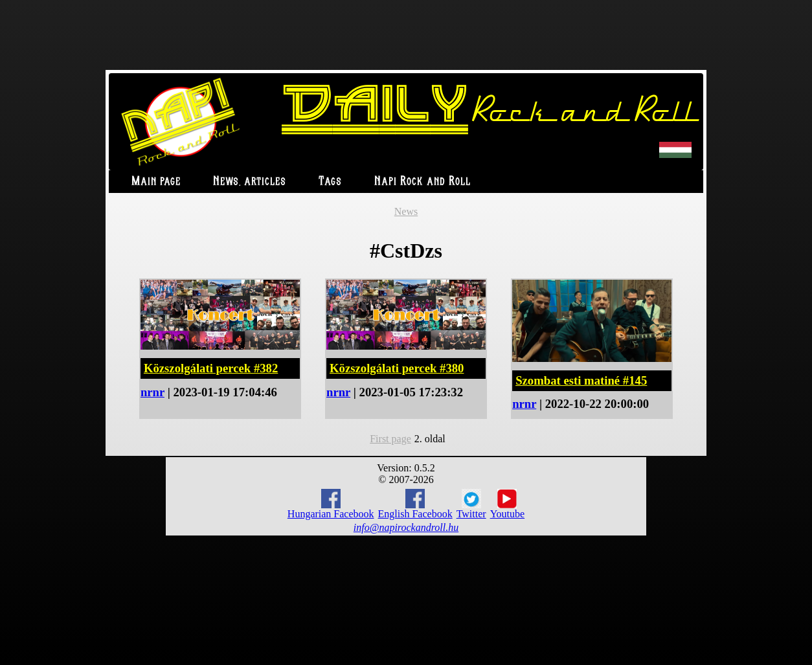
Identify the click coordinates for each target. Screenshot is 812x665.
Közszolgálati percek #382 (211, 368)
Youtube (508, 504)
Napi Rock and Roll (423, 182)
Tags (330, 182)
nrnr (152, 392)
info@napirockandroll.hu (406, 527)
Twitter (471, 504)
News (406, 211)
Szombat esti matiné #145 (581, 380)
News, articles (250, 182)
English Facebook (415, 504)
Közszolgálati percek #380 (397, 368)
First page (390, 439)
